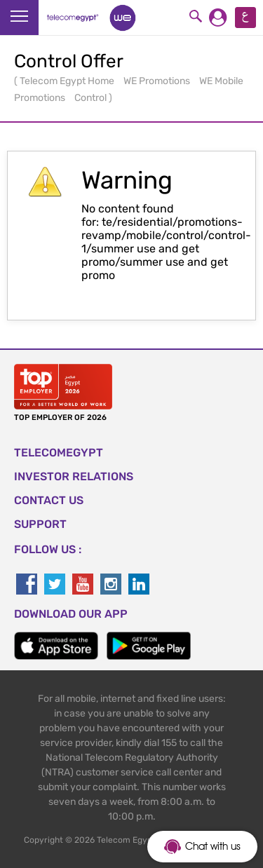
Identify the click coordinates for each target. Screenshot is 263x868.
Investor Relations (74, 476)
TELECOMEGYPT (59, 453)
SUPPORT (40, 524)
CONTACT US (49, 500)
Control (92, 98)
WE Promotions (158, 81)
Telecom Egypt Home (68, 81)
